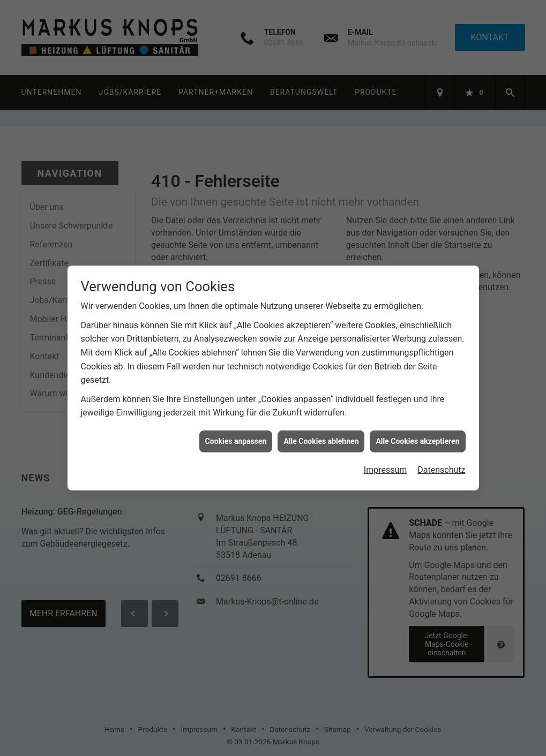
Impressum (386, 465)
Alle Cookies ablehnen (321, 436)
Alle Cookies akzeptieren (417, 436)
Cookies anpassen (236, 436)
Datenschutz (441, 465)
